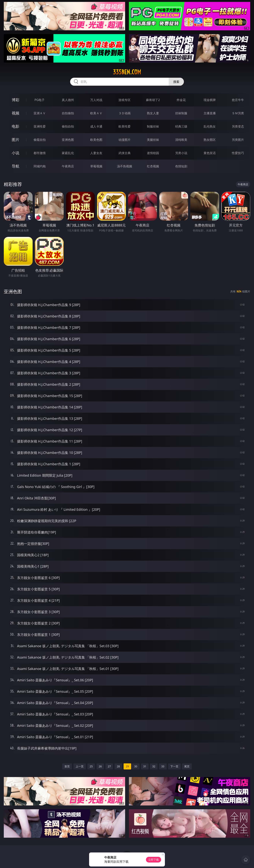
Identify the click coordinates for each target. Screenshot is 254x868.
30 (136, 766)
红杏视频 (153, 166)
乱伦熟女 (210, 126)
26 (100, 766)
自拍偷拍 (68, 113)
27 (109, 766)
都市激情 (40, 153)
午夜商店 (68, 166)
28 (118, 766)
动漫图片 (125, 140)
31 (145, 766)
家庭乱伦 (68, 153)
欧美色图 (96, 140)
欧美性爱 (125, 126)
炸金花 (181, 100)
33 (163, 766)
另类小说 (181, 153)
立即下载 (154, 860)
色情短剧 (181, 166)
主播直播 (210, 113)
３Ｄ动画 (125, 113)
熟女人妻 (153, 113)
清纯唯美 (181, 140)
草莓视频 (96, 166)
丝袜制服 (181, 113)
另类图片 (238, 140)
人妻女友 (96, 153)
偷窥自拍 (40, 140)
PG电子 (40, 100)
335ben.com (127, 72)
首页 (67, 766)
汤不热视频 (125, 166)
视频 (16, 113)
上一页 (80, 766)
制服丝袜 (153, 126)
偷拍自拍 (68, 126)
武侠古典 (125, 153)
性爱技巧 (238, 153)
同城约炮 (40, 166)
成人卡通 (96, 126)
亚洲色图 (68, 140)
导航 (16, 166)
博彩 (16, 100)
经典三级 (181, 126)
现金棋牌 (210, 100)
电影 (16, 126)
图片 (16, 140)
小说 (16, 153)
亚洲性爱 (40, 126)
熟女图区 (210, 140)
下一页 (174, 766)
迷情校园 (153, 153)
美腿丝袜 (153, 140)
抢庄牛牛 (238, 100)
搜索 (176, 82)
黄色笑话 (210, 153)
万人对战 (96, 100)
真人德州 (68, 100)
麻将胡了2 (153, 100)
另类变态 (238, 126)
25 (91, 766)
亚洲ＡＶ (40, 113)
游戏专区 (125, 100)
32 (154, 766)
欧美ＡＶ (96, 113)
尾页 (187, 766)
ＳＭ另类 (238, 113)
